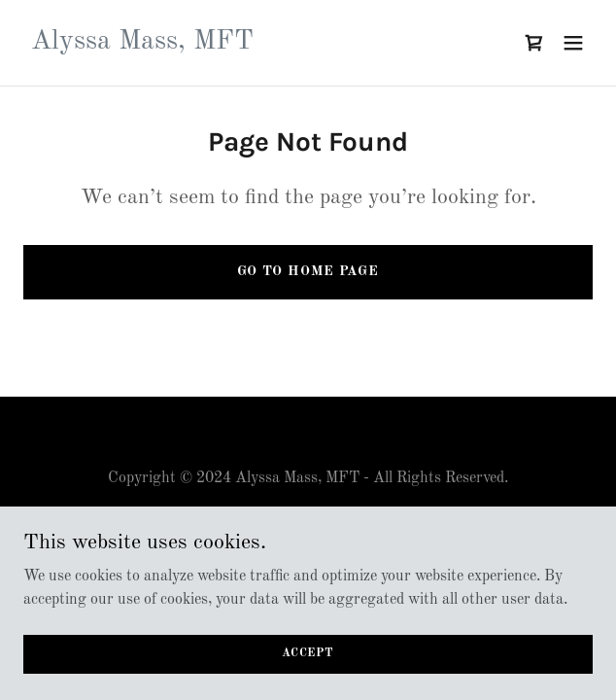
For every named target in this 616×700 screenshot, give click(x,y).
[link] (142, 45)
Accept (308, 653)
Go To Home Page (308, 271)
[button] (573, 43)
